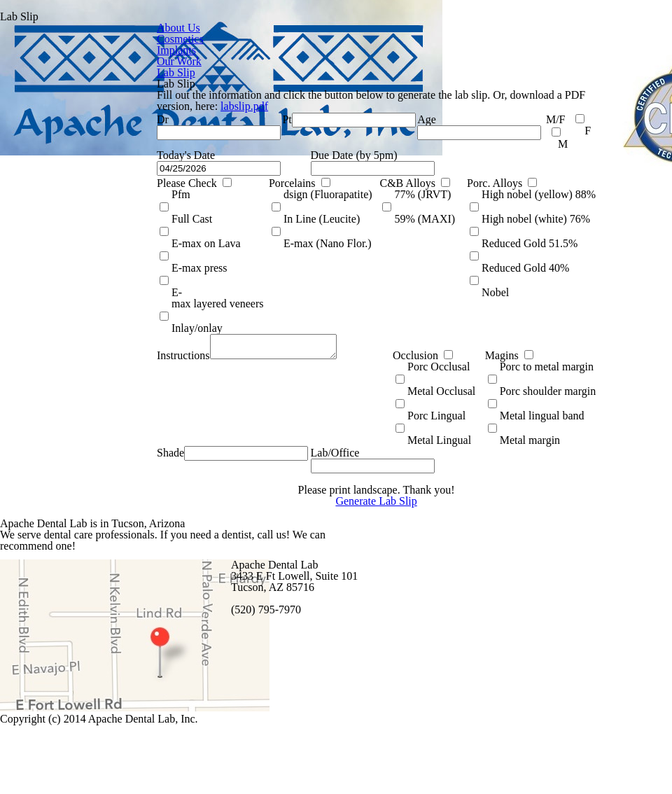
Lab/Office (177, 438)
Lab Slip (19, 67)
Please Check (31, 237)
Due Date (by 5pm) (197, 190)
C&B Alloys (254, 237)
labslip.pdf (88, 120)
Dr (5, 143)
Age (316, 143)
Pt (136, 143)
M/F (373, 143)
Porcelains (138, 237)
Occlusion (277, 345)
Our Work (178, 56)
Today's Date (29, 190)
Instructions (26, 345)
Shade (15, 438)
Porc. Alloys (348, 237)
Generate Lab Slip (220, 542)
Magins (363, 345)
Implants (176, 46)
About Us (178, 25)
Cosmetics (181, 36)
